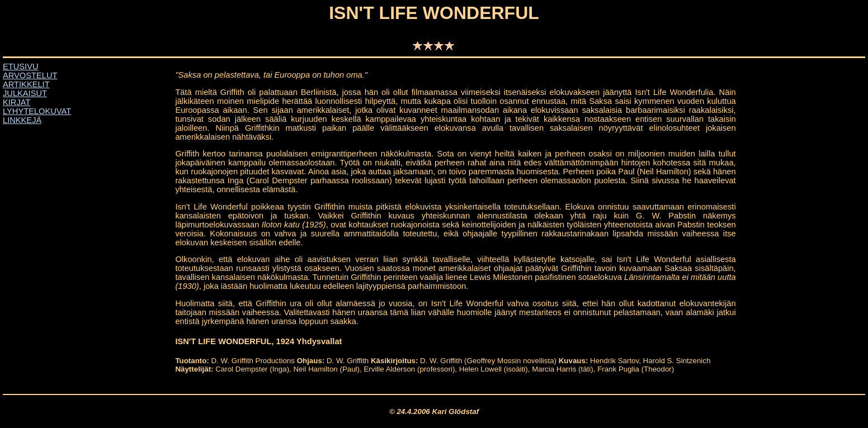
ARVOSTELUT (30, 75)
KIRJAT (16, 102)
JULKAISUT (25, 93)
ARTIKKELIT (26, 84)
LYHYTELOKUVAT (37, 111)
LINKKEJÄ (22, 120)
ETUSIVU (21, 66)
